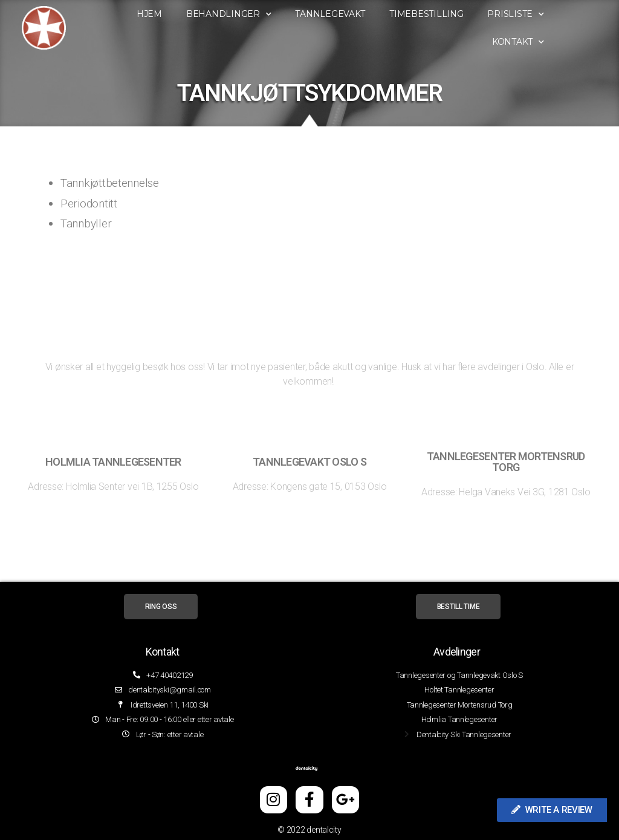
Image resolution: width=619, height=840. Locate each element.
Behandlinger (261, 14)
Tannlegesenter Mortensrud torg (506, 462)
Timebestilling (459, 14)
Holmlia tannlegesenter (113, 462)
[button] (552, 810)
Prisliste (549, 14)
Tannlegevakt (363, 14)
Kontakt (551, 42)
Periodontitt (89, 203)
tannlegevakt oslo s (309, 462)
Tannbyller (86, 223)
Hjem (182, 14)
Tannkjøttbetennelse (110, 183)
